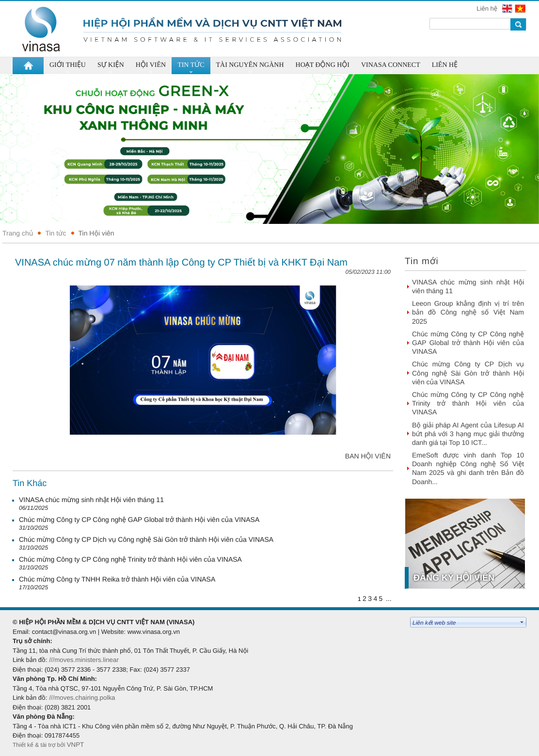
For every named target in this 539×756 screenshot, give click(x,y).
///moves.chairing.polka (82, 698)
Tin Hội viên (96, 233)
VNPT (76, 745)
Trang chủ (18, 233)
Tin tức (55, 233)
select (522, 622)
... (389, 598)
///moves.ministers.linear (84, 660)
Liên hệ (488, 8)
